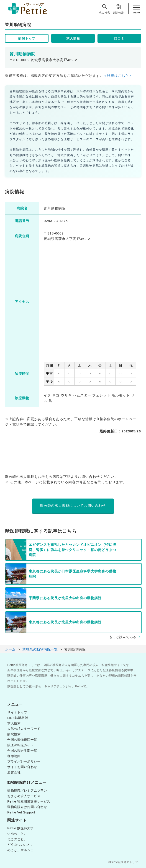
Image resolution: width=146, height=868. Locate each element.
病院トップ (27, 38)
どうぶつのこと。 (20, 845)
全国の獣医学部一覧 (22, 751)
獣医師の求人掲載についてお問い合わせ (73, 505)
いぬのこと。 (17, 834)
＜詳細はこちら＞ (118, 76)
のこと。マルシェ (20, 850)
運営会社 (14, 772)
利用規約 (14, 756)
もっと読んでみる (123, 637)
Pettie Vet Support (21, 812)
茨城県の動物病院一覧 (40, 649)
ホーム (10, 649)
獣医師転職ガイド (20, 745)
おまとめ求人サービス (24, 796)
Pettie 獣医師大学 (20, 828)
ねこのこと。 (17, 839)
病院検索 (118, 9)
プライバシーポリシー (24, 761)
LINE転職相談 (18, 718)
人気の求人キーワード (24, 729)
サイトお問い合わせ (22, 767)
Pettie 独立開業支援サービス (29, 801)
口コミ (119, 38)
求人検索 (105, 9)
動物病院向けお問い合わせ (27, 807)
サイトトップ (17, 712)
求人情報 (73, 38)
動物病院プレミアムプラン (27, 791)
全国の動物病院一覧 (22, 740)
